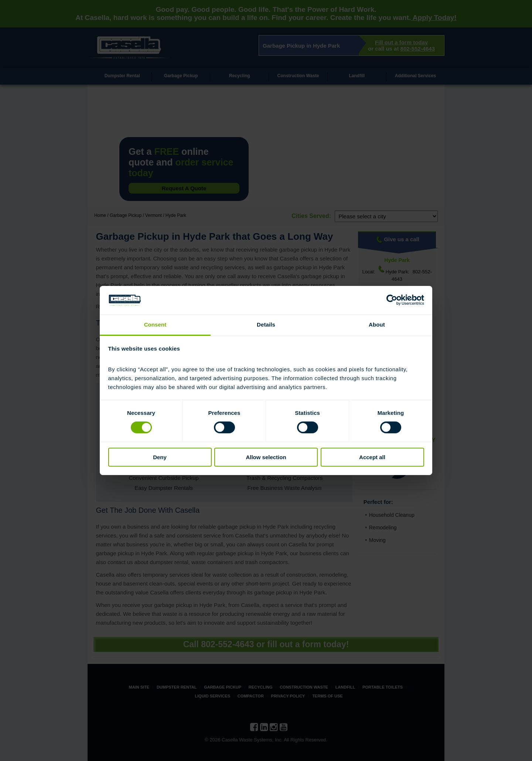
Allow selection (266, 457)
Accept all (372, 457)
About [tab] (377, 325)
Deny (160, 457)
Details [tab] (266, 325)
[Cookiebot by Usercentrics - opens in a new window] (392, 300)
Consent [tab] (155, 325)
